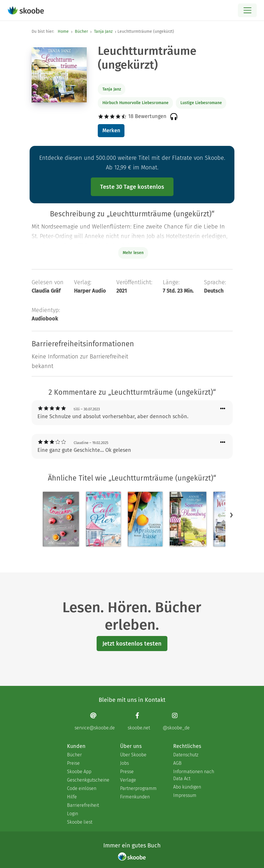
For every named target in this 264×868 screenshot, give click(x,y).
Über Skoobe (133, 755)
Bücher (81, 31)
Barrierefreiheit (83, 805)
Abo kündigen (187, 787)
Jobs (124, 763)
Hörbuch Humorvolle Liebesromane (135, 103)
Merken (111, 131)
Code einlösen (82, 788)
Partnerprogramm (138, 788)
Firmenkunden (135, 797)
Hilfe (72, 797)
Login (73, 814)
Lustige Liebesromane (201, 103)
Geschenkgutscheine (88, 780)
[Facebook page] (139, 721)
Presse (127, 772)
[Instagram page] (176, 721)
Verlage (128, 780)
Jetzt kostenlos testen (132, 644)
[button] (232, 515)
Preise (73, 763)
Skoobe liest (80, 822)
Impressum (185, 795)
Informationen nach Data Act (194, 775)
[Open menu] (247, 10)
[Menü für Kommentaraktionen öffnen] (223, 409)
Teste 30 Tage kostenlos (132, 187)
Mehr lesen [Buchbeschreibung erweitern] (133, 253)
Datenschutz (186, 755)
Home (63, 31)
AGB (177, 763)
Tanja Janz (103, 31)
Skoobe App (79, 772)
